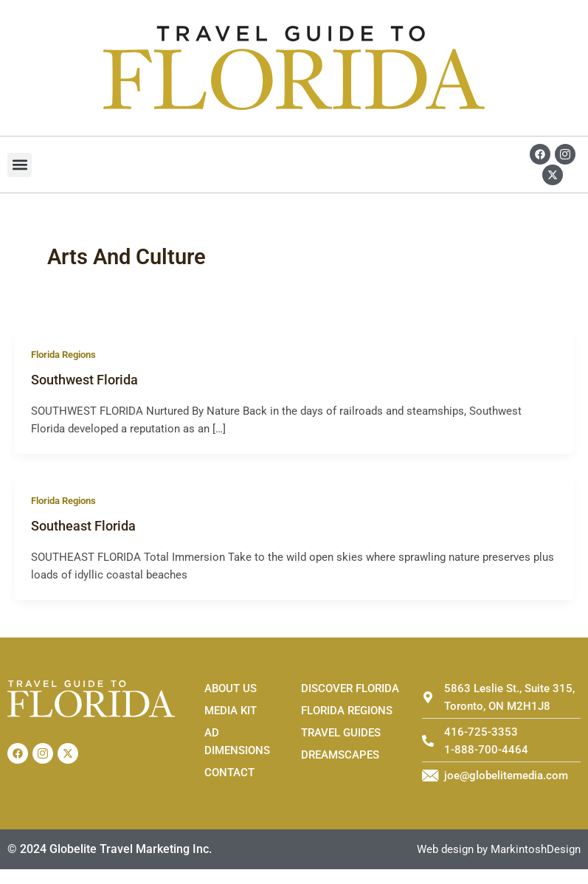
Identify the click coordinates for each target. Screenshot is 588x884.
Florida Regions (63, 355)
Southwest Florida (84, 380)
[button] (20, 165)
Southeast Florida (83, 526)
